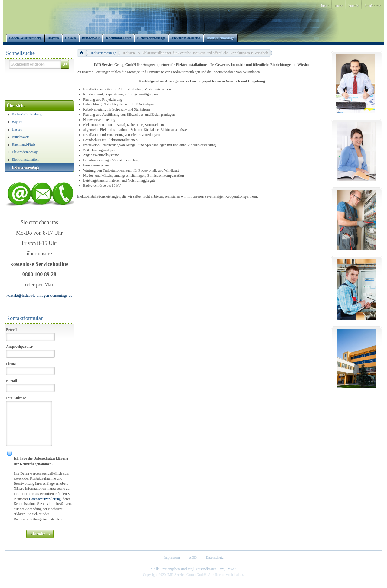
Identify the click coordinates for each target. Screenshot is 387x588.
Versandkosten (206, 569)
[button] (65, 64)
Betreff (11, 330)
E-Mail (11, 381)
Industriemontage (103, 53)
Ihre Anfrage (16, 398)
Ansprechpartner (19, 347)
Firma (11, 364)
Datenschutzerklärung (45, 499)
